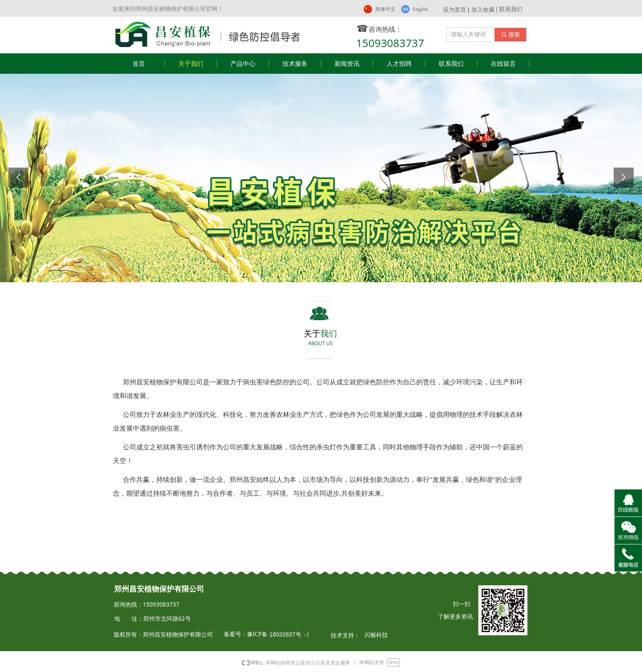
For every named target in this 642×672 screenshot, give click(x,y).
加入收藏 (483, 9)
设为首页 (455, 9)
